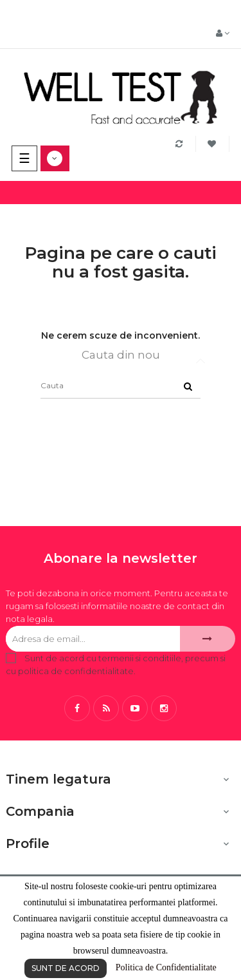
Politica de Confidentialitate (166, 967)
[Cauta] (121, 386)
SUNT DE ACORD (66, 968)
